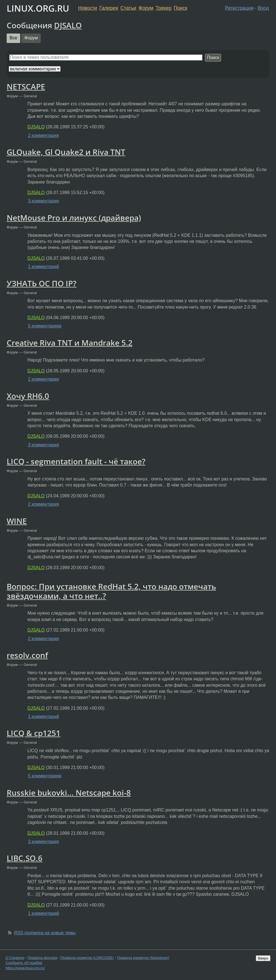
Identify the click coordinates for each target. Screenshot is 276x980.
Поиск (181, 8)
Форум (146, 8)
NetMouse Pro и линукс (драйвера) (74, 218)
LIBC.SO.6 (25, 858)
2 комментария (44, 135)
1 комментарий (44, 267)
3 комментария (44, 201)
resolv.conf (27, 655)
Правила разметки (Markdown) (143, 958)
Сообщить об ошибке (24, 963)
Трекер (164, 8)
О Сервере (15, 958)
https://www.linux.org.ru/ (25, 968)
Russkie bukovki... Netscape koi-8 (69, 793)
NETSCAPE (26, 86)
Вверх (263, 958)
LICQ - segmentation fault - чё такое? (76, 461)
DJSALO (68, 25)
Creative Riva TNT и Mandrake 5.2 (70, 343)
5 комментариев (45, 326)
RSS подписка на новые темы (45, 933)
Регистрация (239, 8)
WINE (17, 521)
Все (14, 38)
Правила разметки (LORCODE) (87, 958)
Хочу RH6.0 (28, 396)
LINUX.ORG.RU (38, 8)
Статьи (128, 8)
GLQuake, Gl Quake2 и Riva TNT (66, 152)
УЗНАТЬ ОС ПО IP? (42, 283)
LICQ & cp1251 (34, 733)
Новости (88, 8)
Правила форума (43, 958)
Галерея (109, 8)
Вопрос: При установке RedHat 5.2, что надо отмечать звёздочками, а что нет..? (111, 591)
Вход (263, 8)
